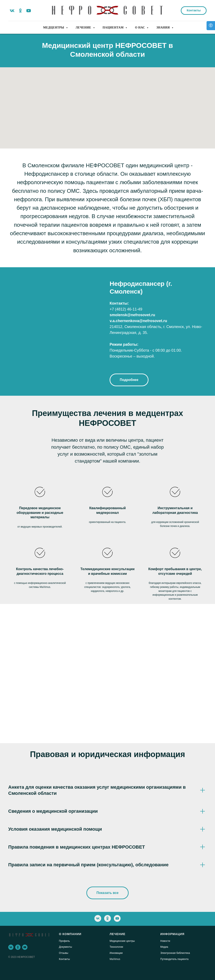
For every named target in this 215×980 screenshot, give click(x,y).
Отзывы (64, 953)
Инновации (116, 953)
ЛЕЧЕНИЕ (84, 28)
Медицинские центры (122, 941)
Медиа (164, 947)
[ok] (20, 11)
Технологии (116, 947)
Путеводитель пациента (174, 959)
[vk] (12, 11)
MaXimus (115, 959)
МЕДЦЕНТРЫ (54, 28)
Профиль (64, 941)
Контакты (64, 959)
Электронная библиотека (175, 953)
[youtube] (29, 11)
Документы (65, 947)
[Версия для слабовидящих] (211, 26)
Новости (165, 941)
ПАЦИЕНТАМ (114, 28)
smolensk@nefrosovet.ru (132, 315)
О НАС (140, 28)
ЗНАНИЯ (163, 28)
